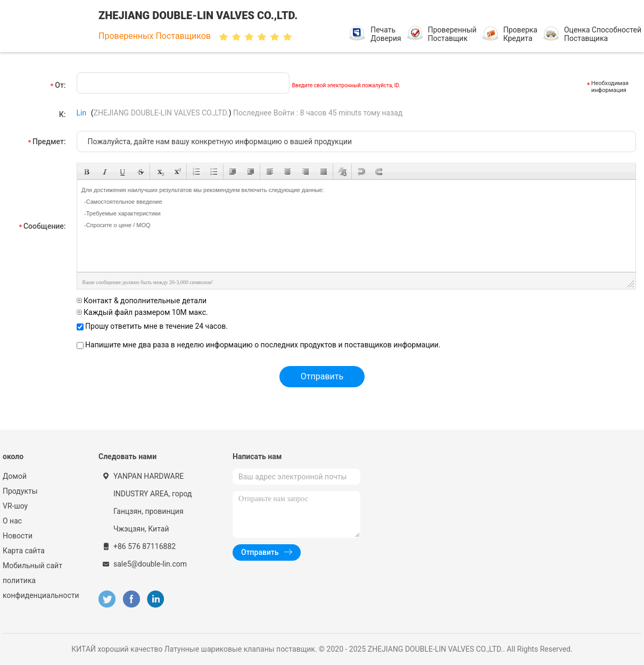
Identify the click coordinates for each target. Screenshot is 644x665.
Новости (18, 536)
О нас (12, 521)
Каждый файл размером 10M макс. (142, 312)
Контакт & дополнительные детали (142, 301)
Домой (15, 476)
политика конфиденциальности (40, 588)
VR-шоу (15, 506)
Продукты (20, 491)
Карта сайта (24, 551)
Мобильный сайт (32, 566)
